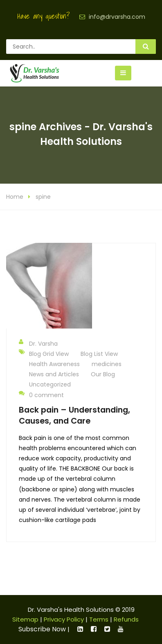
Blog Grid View (49, 354)
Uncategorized (50, 384)
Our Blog (103, 374)
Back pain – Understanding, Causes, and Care (74, 415)
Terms (99, 619)
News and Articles (54, 374)
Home (15, 197)
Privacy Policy (64, 619)
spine (43, 197)
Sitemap (25, 619)
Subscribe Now (42, 629)
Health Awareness (54, 364)
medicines (107, 364)
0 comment (41, 395)
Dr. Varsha (38, 343)
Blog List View (99, 354)
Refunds (126, 619)
